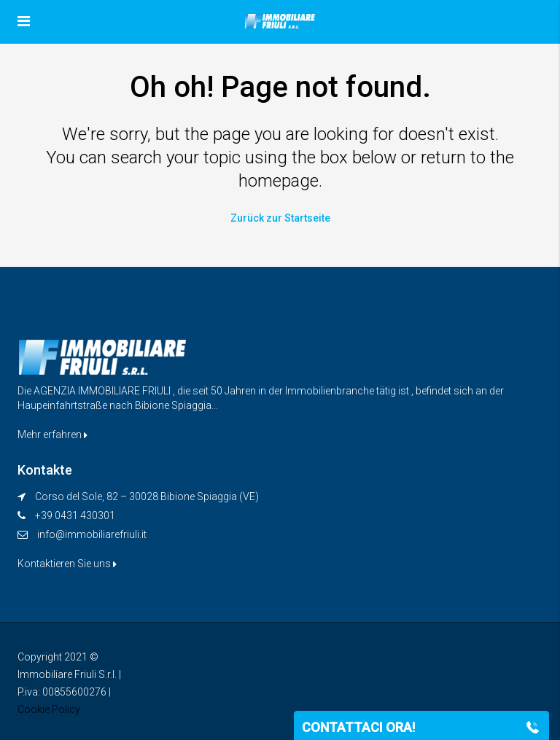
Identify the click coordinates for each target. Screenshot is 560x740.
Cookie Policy (49, 709)
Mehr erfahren (52, 435)
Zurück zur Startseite (280, 218)
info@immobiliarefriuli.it (92, 534)
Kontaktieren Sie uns (67, 564)
